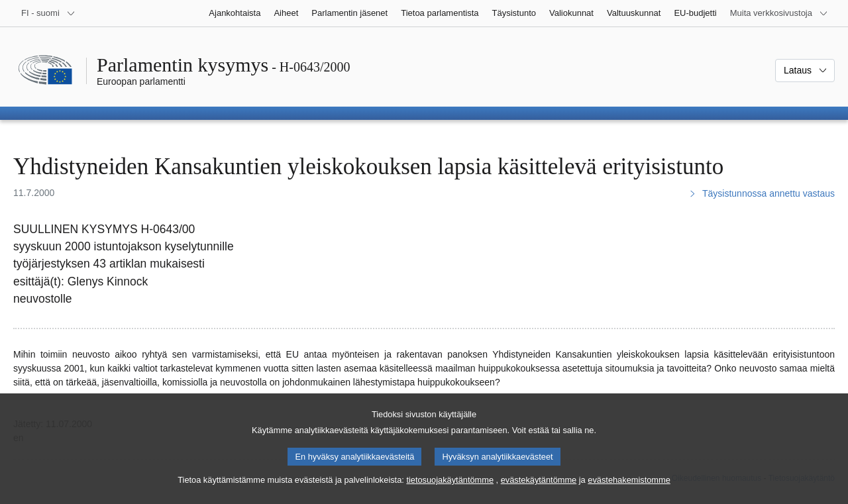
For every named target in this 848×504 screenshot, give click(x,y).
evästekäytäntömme (539, 496)
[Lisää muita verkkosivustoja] (779, 13)
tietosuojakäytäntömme (450, 496)
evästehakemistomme (629, 496)
